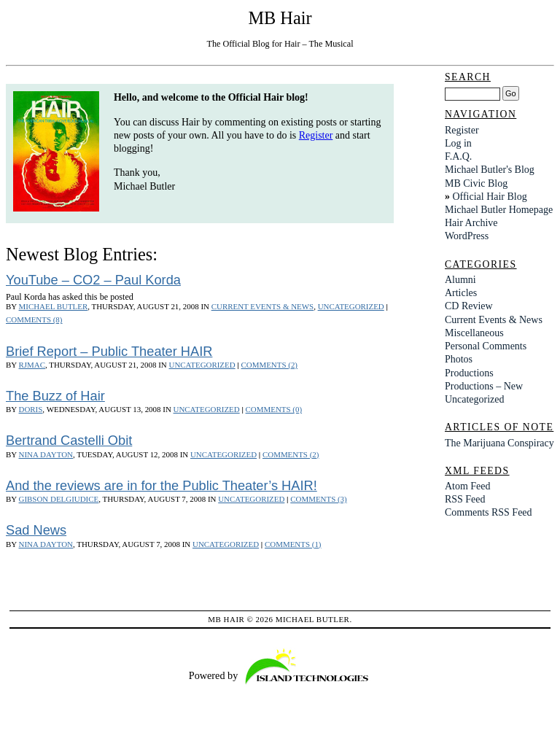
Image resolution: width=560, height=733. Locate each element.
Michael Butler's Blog (490, 170)
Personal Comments (486, 346)
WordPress (467, 236)
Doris (31, 409)
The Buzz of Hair (55, 396)
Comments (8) (34, 319)
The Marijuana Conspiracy (499, 443)
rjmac (32, 365)
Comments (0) (274, 409)
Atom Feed (467, 486)
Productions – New (484, 386)
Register (316, 135)
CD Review (469, 306)
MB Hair (280, 18)
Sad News (36, 530)
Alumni (460, 280)
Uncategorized (351, 306)
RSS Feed (465, 499)
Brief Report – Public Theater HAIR (109, 351)
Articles (461, 293)
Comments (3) (318, 499)
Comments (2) (269, 365)
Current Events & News (262, 306)
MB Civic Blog (476, 183)
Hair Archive (471, 223)
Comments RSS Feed (489, 512)
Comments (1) (293, 544)
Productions (469, 373)
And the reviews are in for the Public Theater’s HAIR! (162, 485)
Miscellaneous (474, 333)
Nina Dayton (46, 454)
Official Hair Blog (489, 197)
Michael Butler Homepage (499, 210)
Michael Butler (54, 306)
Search (468, 77)
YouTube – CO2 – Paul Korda (93, 280)
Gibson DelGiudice (59, 499)
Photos (459, 359)
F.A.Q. (458, 156)
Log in (458, 143)
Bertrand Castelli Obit (69, 440)
